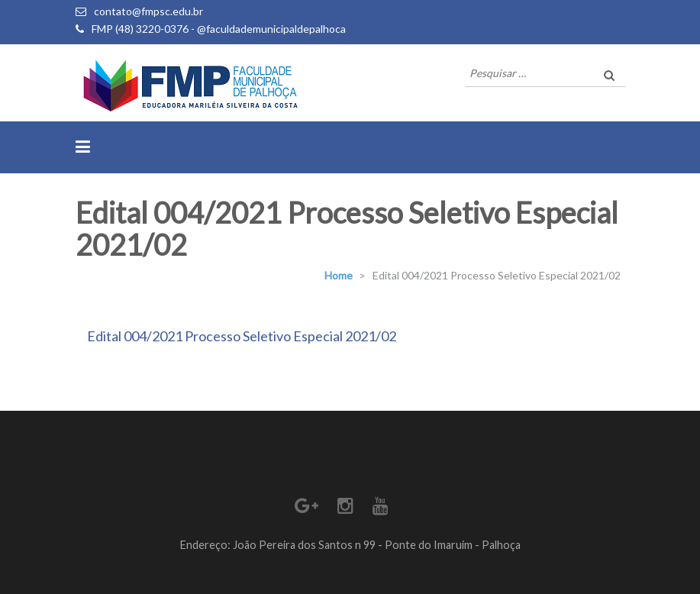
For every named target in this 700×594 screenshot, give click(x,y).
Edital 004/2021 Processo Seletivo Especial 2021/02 (242, 336)
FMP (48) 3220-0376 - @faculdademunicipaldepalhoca (219, 29)
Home (339, 275)
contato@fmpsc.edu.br (148, 11)
